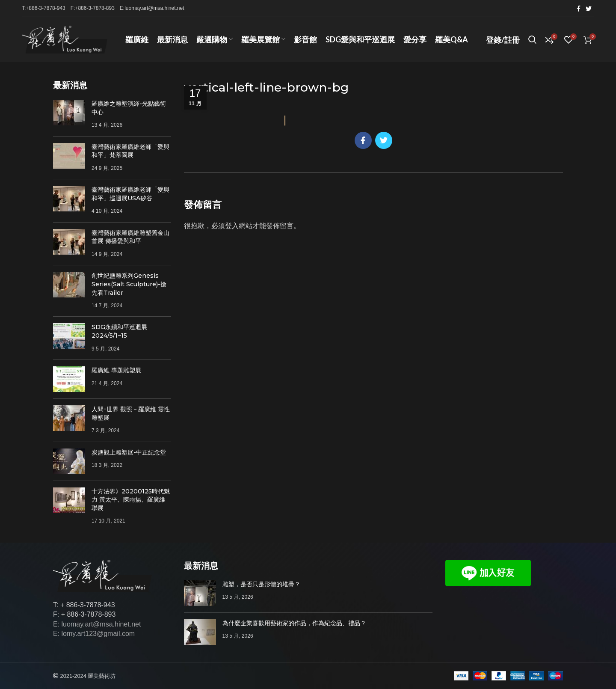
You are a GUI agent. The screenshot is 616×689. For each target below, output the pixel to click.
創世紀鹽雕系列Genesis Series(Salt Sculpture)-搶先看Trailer (129, 284)
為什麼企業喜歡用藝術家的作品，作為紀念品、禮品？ (294, 623)
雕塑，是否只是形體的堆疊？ (261, 584)
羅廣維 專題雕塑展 (116, 370)
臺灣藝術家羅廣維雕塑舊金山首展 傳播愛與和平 (130, 237)
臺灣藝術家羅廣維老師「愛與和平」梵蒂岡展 (130, 151)
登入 (232, 226)
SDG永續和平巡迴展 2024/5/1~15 (119, 331)
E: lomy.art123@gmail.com (94, 634)
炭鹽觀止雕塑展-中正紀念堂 (129, 452)
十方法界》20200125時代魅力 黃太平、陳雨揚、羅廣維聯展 (131, 500)
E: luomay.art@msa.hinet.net (97, 624)
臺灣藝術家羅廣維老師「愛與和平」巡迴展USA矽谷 (130, 194)
